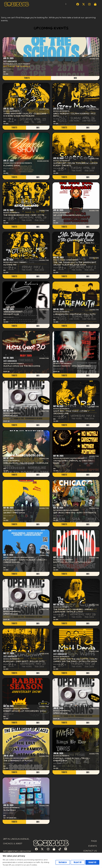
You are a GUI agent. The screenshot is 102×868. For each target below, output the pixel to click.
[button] (66, 4)
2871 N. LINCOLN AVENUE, (16, 839)
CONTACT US (90, 851)
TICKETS (27, 78)
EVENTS (93, 846)
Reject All (78, 862)
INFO (75, 78)
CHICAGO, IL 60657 (13, 843)
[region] (51, 860)
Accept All (92, 862)
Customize (63, 862)
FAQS (94, 841)
